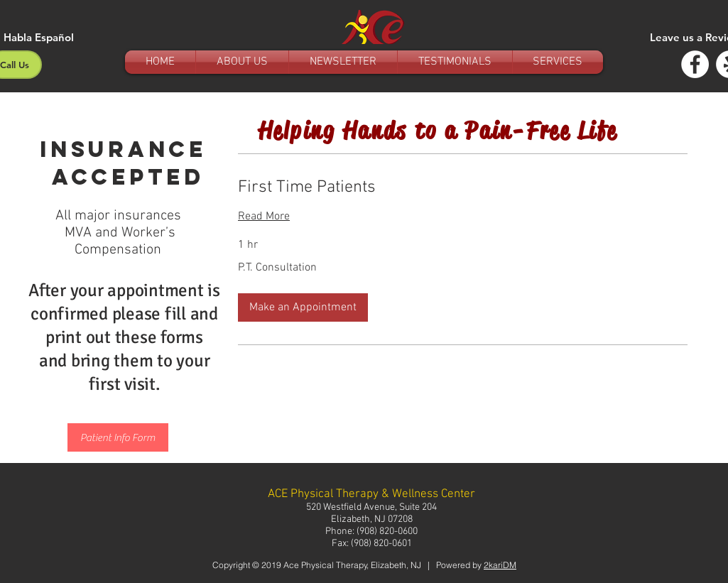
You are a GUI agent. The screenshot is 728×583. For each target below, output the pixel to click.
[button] (303, 307)
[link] (463, 188)
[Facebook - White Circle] (695, 64)
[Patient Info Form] (118, 437)
